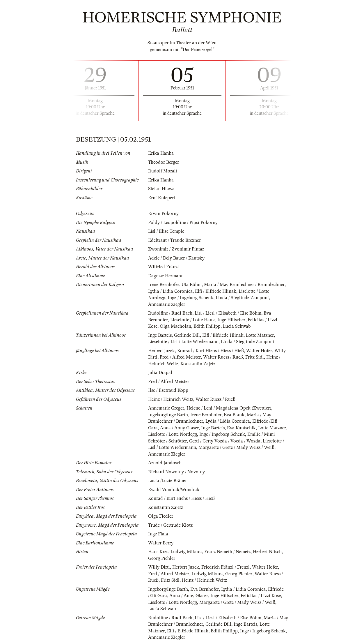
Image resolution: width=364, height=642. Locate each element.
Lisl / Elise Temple (166, 231)
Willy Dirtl (159, 567)
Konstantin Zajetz (198, 364)
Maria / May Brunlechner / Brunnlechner (244, 285)
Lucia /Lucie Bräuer (168, 481)
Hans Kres (158, 552)
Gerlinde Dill (187, 335)
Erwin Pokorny (163, 214)
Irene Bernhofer (164, 285)
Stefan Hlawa (161, 189)
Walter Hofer (259, 351)
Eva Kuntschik (241, 428)
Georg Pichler (162, 558)
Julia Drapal (160, 373)
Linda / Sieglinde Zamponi (242, 298)
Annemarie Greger (166, 408)
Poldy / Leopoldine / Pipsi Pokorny (183, 223)
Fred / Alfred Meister (180, 357)
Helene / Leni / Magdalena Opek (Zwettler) (229, 408)
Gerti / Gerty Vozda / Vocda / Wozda (225, 441)
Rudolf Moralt (163, 171)
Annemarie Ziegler (167, 304)
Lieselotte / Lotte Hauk (193, 320)
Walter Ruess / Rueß (223, 357)
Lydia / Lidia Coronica (171, 291)
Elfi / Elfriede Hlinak (216, 291)
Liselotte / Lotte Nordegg (173, 434)
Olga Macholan (175, 326)
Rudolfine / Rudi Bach (170, 313)
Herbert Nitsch (268, 552)
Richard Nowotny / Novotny (176, 472)
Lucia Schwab (237, 326)
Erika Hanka (161, 153)
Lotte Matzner (260, 335)
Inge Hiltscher (232, 320)
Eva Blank (234, 415)
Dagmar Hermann (166, 276)
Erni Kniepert (162, 198)
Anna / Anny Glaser (179, 428)
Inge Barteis (160, 335)
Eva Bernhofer (205, 589)
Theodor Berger (164, 162)
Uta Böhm (192, 285)
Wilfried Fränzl (164, 267)
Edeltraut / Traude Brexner (174, 240)
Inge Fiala (158, 534)
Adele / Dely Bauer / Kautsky (176, 258)
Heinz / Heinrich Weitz (171, 399)
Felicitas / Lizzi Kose (261, 596)
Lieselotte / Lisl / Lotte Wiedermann (184, 342)
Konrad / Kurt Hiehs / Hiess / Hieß (211, 351)
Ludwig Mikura (186, 552)
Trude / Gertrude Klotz (170, 525)
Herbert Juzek (161, 351)
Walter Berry (161, 543)
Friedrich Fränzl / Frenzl (225, 567)
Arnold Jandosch (165, 463)
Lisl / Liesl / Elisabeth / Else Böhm (228, 313)
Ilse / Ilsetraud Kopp (168, 390)
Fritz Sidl (255, 357)
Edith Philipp (207, 326)
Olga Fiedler (161, 516)
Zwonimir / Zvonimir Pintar (176, 249)
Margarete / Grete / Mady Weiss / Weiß (237, 447)
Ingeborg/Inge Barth (168, 415)
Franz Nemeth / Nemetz (228, 552)
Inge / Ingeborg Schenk (190, 298)
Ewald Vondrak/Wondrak (174, 490)
